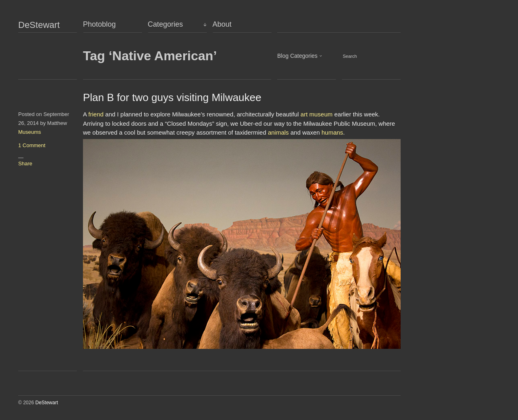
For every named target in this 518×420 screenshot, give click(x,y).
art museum (317, 114)
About (222, 24)
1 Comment (32, 145)
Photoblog (99, 24)
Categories (165, 24)
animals (278, 132)
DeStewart (39, 25)
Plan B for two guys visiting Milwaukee (172, 97)
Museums (30, 132)
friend (96, 114)
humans (332, 132)
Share (25, 164)
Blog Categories (297, 56)
